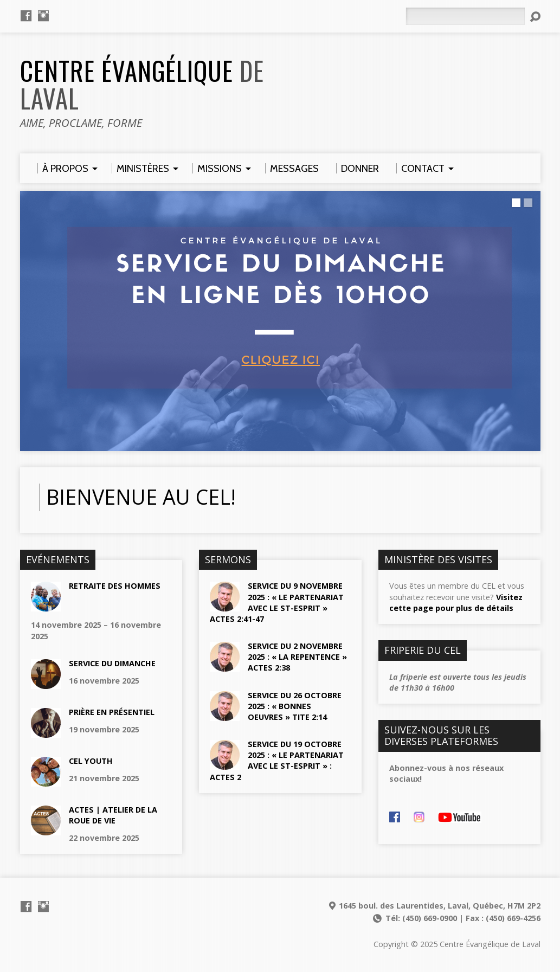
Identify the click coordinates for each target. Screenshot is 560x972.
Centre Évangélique (142, 84)
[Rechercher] (465, 16)
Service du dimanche (112, 663)
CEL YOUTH (91, 761)
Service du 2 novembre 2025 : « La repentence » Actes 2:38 (297, 657)
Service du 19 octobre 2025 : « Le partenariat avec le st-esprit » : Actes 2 (277, 760)
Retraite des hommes (115, 586)
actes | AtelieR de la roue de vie (113, 815)
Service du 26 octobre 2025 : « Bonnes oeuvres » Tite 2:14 (295, 706)
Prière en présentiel (112, 712)
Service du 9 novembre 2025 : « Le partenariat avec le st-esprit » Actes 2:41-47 (277, 602)
